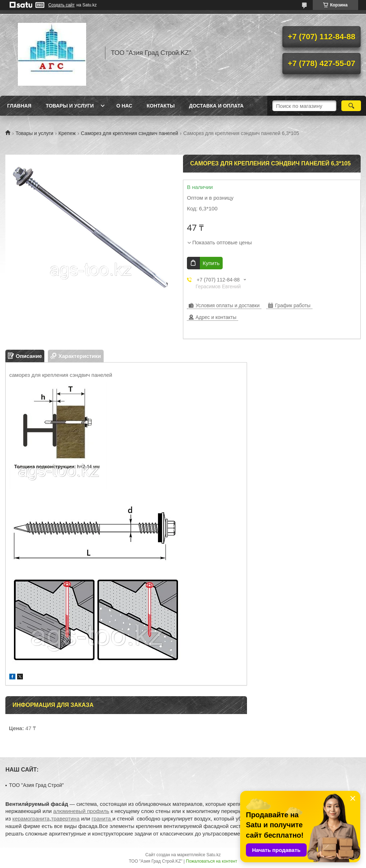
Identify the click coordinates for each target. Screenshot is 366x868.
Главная (19, 106)
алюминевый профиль (81, 811)
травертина (65, 819)
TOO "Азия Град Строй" (36, 785)
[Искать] (351, 106)
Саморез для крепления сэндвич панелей (129, 133)
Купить (211, 263)
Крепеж (67, 133)
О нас (124, 106)
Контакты (160, 106)
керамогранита (31, 819)
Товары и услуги (70, 106)
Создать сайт (61, 5)
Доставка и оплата (216, 106)
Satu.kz (213, 855)
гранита (102, 819)
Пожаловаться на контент (211, 861)
